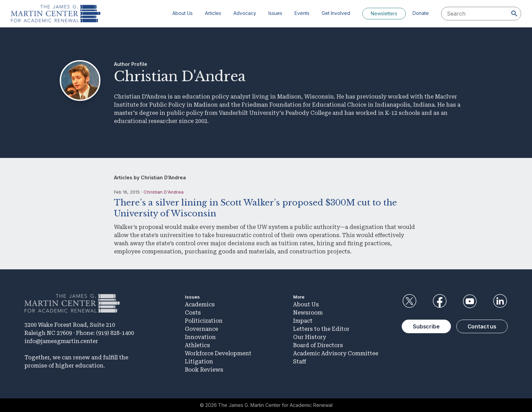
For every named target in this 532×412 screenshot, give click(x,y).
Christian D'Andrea (164, 192)
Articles (213, 13)
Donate (421, 13)
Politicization (204, 321)
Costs (193, 313)
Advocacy (245, 13)
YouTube (470, 301)
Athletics (197, 345)
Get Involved (336, 13)
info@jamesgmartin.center (61, 341)
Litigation (199, 362)
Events (302, 13)
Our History (310, 337)
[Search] (514, 14)
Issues (275, 13)
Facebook (439, 301)
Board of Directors (318, 345)
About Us (183, 13)
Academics (200, 304)
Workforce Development (218, 353)
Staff (300, 362)
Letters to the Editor (321, 329)
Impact (303, 321)
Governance (202, 329)
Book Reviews (204, 370)
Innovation (200, 337)
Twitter (409, 301)
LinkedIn (500, 301)
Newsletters (384, 13)
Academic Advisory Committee (336, 353)
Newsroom (308, 313)
